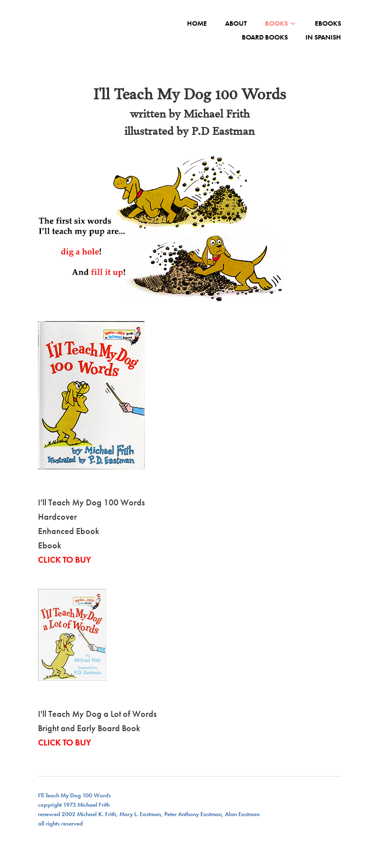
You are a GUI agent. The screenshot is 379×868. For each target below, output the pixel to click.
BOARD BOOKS (265, 37)
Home (197, 23)
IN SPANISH (323, 37)
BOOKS (276, 23)
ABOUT (236, 23)
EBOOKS (328, 23)
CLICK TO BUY (65, 559)
